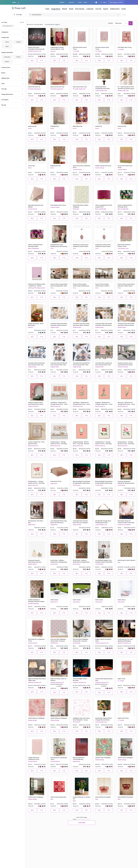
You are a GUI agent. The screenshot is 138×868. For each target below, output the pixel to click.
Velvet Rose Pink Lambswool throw (81, 167)
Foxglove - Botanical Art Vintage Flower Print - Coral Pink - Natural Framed (104, 403)
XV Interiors (77, 722)
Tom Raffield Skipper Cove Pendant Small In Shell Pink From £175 (104, 561)
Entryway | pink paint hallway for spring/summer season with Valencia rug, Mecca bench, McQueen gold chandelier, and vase (126, 482)
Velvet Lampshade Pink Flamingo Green (125, 206)
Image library (56, 9)
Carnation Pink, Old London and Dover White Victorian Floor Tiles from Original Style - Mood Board (59, 325)
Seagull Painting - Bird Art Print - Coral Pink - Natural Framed (81, 443)
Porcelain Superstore (34, 89)
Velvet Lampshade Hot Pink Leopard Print (104, 206)
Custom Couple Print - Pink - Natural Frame (37, 443)
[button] (16, 2)
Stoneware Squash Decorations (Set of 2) (35, 561)
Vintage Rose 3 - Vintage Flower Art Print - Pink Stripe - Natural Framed (59, 443)
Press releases (80, 9)
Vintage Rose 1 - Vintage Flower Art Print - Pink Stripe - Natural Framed (37, 482)
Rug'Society (32, 525)
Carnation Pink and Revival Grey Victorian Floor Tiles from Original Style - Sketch (104, 364)
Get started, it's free (116, 2)
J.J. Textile (76, 51)
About (86, 2)
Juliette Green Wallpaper (103, 758)
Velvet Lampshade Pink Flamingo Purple (35, 246)
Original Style (55, 327)
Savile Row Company (124, 525)
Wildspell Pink (55, 126)
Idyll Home (54, 484)
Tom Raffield (99, 564)
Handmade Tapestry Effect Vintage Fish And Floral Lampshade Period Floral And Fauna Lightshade (104, 719)
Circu (52, 248)
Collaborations (115, 9)
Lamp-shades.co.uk (101, 91)
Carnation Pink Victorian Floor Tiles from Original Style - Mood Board (80, 522)
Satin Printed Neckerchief (58, 797)
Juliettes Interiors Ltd (35, 51)
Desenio (30, 327)
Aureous (53, 51)
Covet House (77, 485)
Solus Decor (54, 602)
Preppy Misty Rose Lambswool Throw (34, 759)
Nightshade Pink (55, 166)
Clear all (22, 22)
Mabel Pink (99, 126)
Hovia (30, 128)
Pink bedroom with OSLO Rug (36, 522)
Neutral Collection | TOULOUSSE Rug (79, 759)
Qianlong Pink (32, 126)
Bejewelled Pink (78, 126)
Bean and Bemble (101, 209)
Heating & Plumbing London (37, 288)
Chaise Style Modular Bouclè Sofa (104, 680)
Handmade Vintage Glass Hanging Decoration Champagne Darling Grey (103, 522)
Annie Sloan (54, 564)
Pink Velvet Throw (56, 481)
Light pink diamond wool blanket (36, 206)
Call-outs (98, 9)
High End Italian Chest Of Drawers (58, 680)
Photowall (76, 209)
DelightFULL (54, 525)
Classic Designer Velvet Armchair (80, 680)
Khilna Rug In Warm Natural (126, 560)
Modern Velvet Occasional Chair (103, 640)
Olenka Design (32, 720)
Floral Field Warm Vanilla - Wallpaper (81, 206)
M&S (52, 799)
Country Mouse (77, 170)
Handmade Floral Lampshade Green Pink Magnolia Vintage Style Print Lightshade (104, 88)
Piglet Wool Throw (123, 718)
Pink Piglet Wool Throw (125, 47)
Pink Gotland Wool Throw (58, 205)
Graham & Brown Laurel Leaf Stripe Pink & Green (125, 364)
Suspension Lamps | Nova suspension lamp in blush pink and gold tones (81, 246)
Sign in (104, 2)
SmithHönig (54, 643)
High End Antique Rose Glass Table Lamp (37, 680)
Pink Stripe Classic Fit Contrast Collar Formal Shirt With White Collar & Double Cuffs (126, 522)
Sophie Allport (32, 564)
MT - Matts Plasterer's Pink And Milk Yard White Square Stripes (126, 88)
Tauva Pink (31, 166)
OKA (119, 562)
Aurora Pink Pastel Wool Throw (125, 167)
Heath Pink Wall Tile (34, 87)
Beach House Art (55, 406)
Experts (106, 9)
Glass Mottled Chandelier (103, 797)
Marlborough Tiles (123, 91)
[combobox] (121, 23)
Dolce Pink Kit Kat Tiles (57, 87)
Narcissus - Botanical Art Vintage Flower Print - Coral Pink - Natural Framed (126, 403)
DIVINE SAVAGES (33, 604)
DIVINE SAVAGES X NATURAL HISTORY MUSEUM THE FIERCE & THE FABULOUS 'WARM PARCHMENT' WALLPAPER (37, 601)
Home (47, 9)
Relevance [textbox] (118, 23)
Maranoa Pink (122, 126)
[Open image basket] (124, 15)
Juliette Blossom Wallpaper (36, 718)
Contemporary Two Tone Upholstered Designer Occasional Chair (125, 640)
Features (63, 2)
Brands (65, 9)
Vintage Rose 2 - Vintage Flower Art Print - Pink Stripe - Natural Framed (126, 443)
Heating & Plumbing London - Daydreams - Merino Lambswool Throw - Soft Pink (37, 285)
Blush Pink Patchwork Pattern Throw (124, 246)
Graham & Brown (123, 367)
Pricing (80, 2)
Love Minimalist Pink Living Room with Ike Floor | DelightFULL (59, 522)
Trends (71, 9)
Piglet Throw (121, 679)
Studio (124, 9)
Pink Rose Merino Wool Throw (80, 48)
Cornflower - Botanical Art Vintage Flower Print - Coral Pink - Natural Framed (59, 403)
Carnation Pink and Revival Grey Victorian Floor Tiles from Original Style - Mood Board (36, 364)
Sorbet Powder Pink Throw (103, 166)
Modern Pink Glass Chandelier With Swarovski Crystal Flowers (36, 48)
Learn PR (72, 2)
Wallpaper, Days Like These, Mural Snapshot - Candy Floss (81, 719)
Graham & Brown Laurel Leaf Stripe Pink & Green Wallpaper (36, 403)
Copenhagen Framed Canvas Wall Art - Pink (57, 48)
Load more (82, 823)
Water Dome (54, 600)
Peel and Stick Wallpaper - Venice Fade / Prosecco (59, 640)
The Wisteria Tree (123, 248)
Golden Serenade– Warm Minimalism (36, 324)
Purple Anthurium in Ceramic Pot (82, 798)
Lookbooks (90, 9)
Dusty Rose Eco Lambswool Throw (36, 640)
